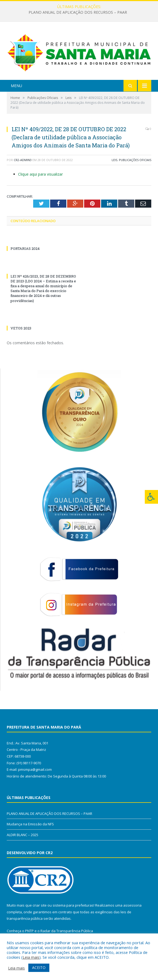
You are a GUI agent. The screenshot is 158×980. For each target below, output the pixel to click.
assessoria (132, 905)
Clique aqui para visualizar (40, 174)
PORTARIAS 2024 (25, 248)
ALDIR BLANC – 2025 (23, 835)
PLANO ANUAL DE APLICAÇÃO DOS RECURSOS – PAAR (78, 12)
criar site (40, 905)
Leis (114, 160)
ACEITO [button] (39, 967)
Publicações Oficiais (135, 160)
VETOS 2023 (21, 328)
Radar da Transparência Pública (67, 931)
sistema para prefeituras (73, 905)
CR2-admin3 (23, 160)
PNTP (29, 931)
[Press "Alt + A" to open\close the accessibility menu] (151, 497)
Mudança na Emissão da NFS (30, 824)
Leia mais (31, 957)
